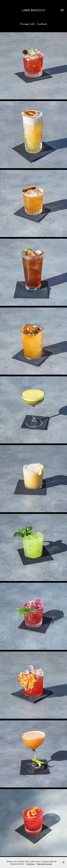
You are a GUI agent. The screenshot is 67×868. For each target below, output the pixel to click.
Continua (31, 864)
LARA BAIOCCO (33, 10)
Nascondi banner (44, 864)
